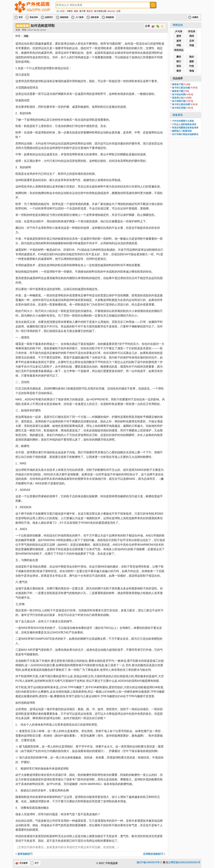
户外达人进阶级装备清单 (184, 124)
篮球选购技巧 (25, 854)
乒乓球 (179, 31)
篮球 (179, 41)
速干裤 (82, 11)
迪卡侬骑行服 (179, 101)
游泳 (179, 66)
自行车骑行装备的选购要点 (185, 134)
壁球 (179, 36)
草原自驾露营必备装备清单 (185, 128)
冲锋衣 (70, 11)
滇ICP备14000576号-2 (149, 862)
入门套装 (79, 17)
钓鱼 (192, 66)
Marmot (111, 11)
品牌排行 (49, 17)
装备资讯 (178, 115)
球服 (192, 45)
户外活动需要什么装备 (183, 121)
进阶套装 (95, 17)
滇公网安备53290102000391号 (182, 862)
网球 (192, 36)
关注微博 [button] (23, 863)
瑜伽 (192, 71)
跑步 (192, 57)
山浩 (118, 11)
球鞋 (179, 45)
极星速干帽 (177, 91)
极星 (76, 11)
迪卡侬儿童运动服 (181, 88)
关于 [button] (37, 863)
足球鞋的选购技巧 (153, 854)
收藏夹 (195, 17)
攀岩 (179, 57)
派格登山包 (177, 98)
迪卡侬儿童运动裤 (181, 104)
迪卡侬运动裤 (179, 94)
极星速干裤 (177, 84)
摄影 (192, 61)
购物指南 (64, 17)
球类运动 (178, 25)
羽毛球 (192, 31)
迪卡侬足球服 (179, 108)
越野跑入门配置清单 (182, 131)
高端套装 (110, 17)
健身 (179, 71)
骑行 (179, 61)
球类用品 (179, 50)
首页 (21, 17)
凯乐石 (90, 11)
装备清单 (34, 17)
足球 (192, 41)
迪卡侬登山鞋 (100, 11)
